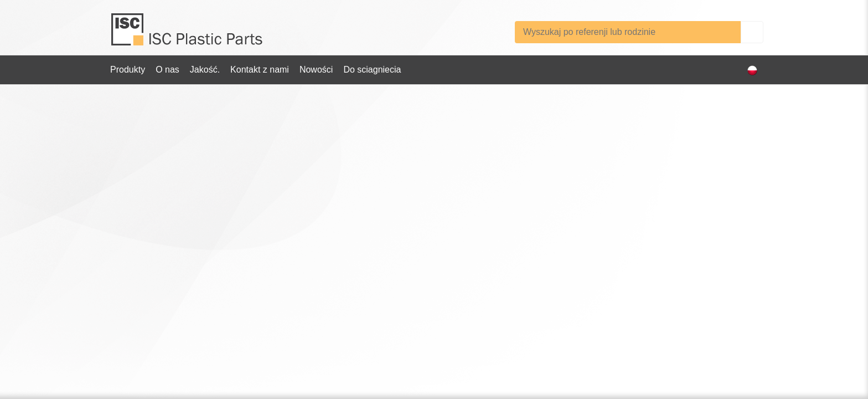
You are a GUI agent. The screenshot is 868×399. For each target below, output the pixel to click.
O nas (167, 70)
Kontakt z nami (260, 70)
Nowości (316, 70)
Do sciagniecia (372, 70)
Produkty (128, 70)
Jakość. (205, 70)
